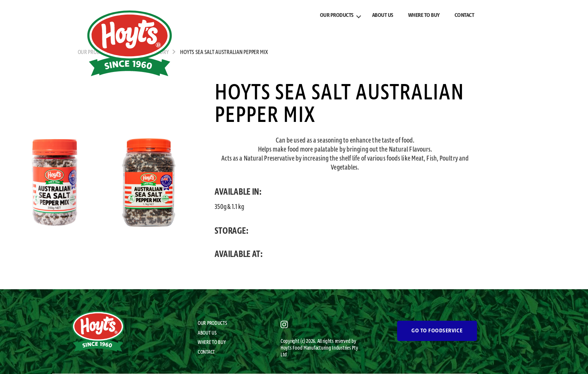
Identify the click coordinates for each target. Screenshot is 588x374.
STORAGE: (231, 231)
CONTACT (464, 15)
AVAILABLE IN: (238, 192)
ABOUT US (383, 15)
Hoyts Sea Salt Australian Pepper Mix (224, 53)
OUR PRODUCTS (337, 15)
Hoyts (286, 348)
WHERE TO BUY (424, 15)
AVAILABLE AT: (239, 254)
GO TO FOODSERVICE (437, 331)
